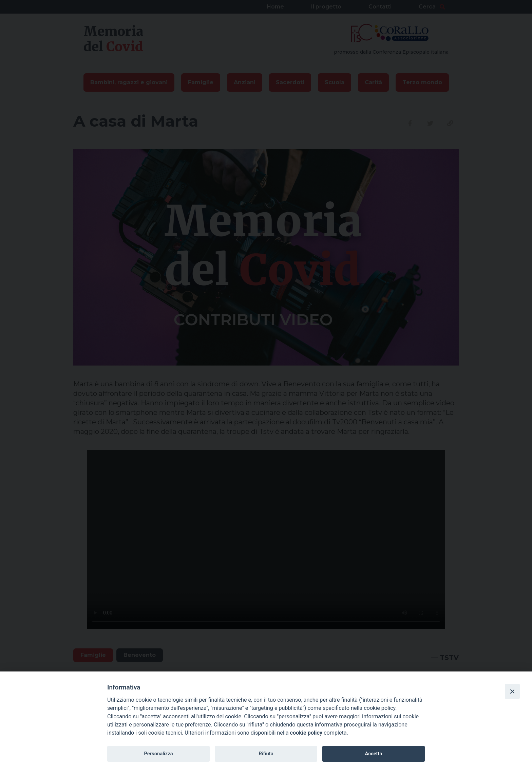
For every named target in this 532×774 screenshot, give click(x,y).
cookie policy (306, 733)
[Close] (512, 691)
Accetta (373, 754)
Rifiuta (266, 754)
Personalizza (158, 754)
